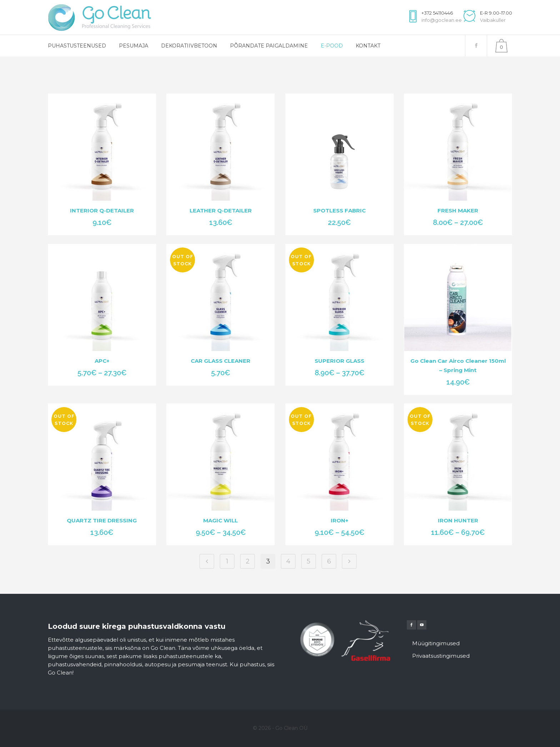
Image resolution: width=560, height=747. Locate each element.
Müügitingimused (436, 643)
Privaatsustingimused (441, 656)
